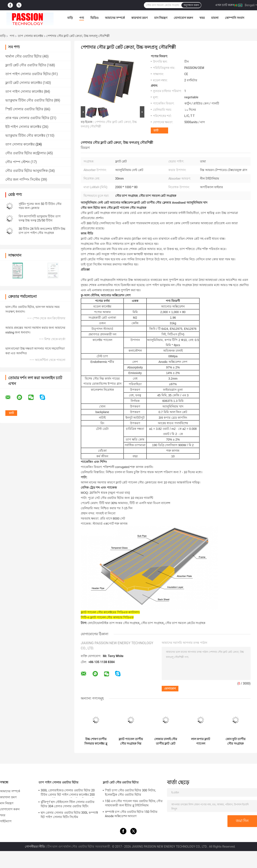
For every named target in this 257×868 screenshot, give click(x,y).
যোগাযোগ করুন (183, 18)
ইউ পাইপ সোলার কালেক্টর (23, 127)
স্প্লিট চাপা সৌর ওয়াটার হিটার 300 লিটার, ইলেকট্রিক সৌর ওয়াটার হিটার (130, 792)
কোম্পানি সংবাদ (234, 18)
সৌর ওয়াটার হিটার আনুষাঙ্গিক (27, 171)
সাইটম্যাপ (6, 821)
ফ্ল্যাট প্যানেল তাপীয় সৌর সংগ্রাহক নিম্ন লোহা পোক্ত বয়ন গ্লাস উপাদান (131, 741)
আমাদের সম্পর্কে (115, 18)
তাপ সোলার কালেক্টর (31, 36)
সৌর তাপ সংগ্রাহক (152, 623)
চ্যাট (156, 130)
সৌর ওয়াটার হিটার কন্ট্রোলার (26, 153)
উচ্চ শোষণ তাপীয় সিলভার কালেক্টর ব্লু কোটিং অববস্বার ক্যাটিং (96, 741)
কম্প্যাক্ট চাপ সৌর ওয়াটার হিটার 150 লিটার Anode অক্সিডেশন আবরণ (131, 814)
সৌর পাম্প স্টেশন (18, 162)
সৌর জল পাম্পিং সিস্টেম (23, 180)
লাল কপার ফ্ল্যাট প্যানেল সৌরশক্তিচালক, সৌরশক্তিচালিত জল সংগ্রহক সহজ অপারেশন (200, 741)
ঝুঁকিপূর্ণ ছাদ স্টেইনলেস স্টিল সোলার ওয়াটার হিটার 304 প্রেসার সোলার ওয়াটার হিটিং (68, 804)
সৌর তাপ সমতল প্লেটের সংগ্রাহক (185, 623)
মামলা (215, 18)
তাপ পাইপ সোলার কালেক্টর (24, 92)
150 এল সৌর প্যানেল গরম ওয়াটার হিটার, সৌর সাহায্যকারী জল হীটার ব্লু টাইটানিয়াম (134, 803)
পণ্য (82, 18)
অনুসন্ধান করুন (191, 5)
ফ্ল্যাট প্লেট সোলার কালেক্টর (24, 83)
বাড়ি (70, 18)
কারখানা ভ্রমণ (139, 18)
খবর (202, 18)
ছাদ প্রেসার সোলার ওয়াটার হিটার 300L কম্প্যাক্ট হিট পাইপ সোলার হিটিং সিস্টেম (69, 815)
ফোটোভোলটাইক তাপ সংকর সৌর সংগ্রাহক (114, 623)
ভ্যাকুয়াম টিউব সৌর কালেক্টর (25, 136)
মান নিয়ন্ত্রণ (161, 18)
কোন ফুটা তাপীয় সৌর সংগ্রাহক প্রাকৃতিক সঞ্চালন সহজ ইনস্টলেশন (235, 741)
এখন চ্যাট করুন (225, 5)
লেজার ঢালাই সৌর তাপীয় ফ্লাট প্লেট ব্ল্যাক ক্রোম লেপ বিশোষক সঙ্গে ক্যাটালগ (166, 741)
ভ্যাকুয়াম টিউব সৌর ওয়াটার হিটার (29, 100)
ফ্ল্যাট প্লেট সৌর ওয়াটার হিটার (26, 65)
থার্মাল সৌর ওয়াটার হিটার (23, 56)
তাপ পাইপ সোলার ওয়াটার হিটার (28, 74)
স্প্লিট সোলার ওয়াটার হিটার (24, 109)
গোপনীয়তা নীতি (35, 847)
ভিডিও (94, 18)
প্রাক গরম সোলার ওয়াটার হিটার (27, 118)
